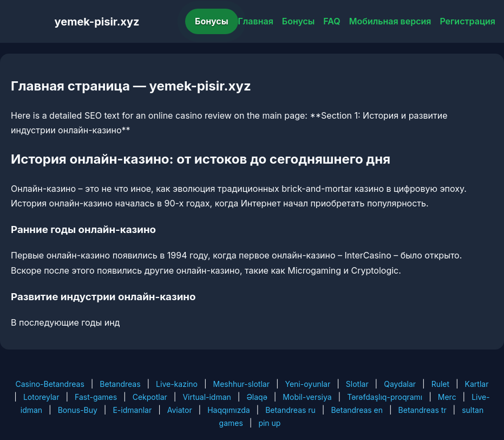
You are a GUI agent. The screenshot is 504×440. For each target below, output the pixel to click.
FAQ (332, 21)
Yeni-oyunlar (307, 384)
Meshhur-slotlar (241, 384)
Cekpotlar (150, 397)
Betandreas (120, 384)
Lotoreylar (41, 397)
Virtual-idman (207, 397)
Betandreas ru (290, 410)
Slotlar (357, 384)
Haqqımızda (228, 410)
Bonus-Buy (78, 410)
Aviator (180, 410)
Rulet (440, 384)
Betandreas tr (423, 410)
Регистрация (467, 21)
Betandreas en (357, 410)
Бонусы (212, 21)
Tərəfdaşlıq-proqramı (385, 397)
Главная (256, 21)
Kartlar (477, 384)
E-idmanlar (132, 410)
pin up (269, 423)
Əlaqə (257, 397)
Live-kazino (177, 384)
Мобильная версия (390, 21)
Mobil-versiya (307, 397)
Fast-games (96, 397)
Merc (447, 397)
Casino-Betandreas (50, 384)
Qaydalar (400, 384)
